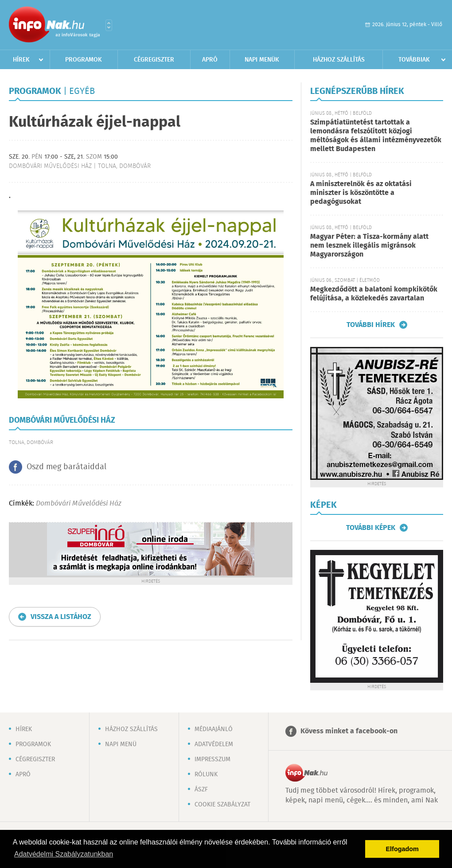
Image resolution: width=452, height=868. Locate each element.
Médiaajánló (214, 729)
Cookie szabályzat (222, 805)
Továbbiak (414, 60)
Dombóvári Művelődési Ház (79, 504)
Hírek (21, 60)
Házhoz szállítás (339, 60)
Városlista (109, 25)
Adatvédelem (214, 744)
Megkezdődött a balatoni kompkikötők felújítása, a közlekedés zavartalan (374, 294)
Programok (84, 60)
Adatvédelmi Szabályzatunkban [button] (64, 854)
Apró (210, 60)
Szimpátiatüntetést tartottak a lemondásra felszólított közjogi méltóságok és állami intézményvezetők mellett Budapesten (376, 136)
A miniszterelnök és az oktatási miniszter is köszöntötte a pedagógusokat (361, 193)
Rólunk (206, 775)
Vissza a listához (61, 617)
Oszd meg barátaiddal (66, 467)
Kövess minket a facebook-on (349, 731)
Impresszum (212, 759)
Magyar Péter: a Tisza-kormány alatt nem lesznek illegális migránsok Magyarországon (369, 246)
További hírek (371, 325)
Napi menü (121, 744)
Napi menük (262, 60)
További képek (371, 528)
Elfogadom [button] (402, 849)
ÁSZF (201, 790)
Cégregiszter (154, 60)
